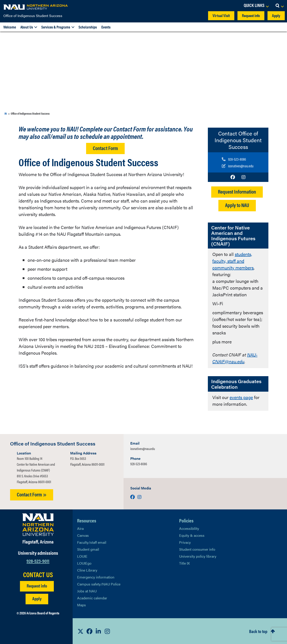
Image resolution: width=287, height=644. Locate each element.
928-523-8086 (139, 464)
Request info (251, 15)
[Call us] (238, 159)
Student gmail (88, 549)
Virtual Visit (221, 15)
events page (241, 397)
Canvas (83, 535)
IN (6, 113)
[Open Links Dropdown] (256, 6)
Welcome (10, 27)
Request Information (237, 191)
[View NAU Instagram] (107, 631)
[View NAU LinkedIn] (98, 631)
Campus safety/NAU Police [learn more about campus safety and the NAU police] (99, 584)
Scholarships (88, 27)
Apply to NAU (237, 205)
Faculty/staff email (92, 542)
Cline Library (87, 570)
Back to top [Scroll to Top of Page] (258, 631)
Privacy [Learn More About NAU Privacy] (185, 542)
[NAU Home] (36, 7)
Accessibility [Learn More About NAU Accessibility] (189, 528)
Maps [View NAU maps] (82, 605)
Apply (276, 15)
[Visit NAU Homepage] (38, 525)
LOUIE (82, 556)
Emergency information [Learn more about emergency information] (96, 577)
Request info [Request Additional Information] (37, 586)
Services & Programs (56, 27)
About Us (27, 27)
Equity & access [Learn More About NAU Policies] (192, 535)
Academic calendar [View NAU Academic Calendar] (92, 598)
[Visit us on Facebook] (233, 177)
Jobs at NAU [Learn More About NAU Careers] (87, 591)
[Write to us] (238, 166)
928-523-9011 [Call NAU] (38, 561)
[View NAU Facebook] (89, 631)
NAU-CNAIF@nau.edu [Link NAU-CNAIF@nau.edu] (235, 358)
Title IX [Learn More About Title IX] (184, 563)
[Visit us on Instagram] (244, 177)
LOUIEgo (84, 563)
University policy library (198, 556)
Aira (80, 528)
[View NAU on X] (80, 631)
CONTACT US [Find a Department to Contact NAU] (38, 574)
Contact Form (105, 148)
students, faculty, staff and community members (233, 261)
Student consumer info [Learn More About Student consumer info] (197, 549)
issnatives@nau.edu (143, 449)
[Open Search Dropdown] (279, 6)
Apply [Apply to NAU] (37, 598)
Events (106, 27)
